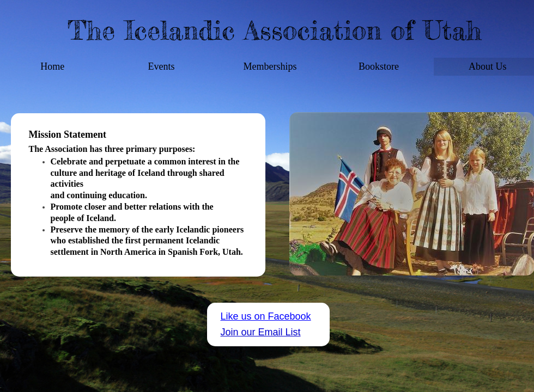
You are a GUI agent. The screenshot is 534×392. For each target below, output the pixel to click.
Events (161, 66)
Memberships (270, 66)
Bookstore (379, 66)
